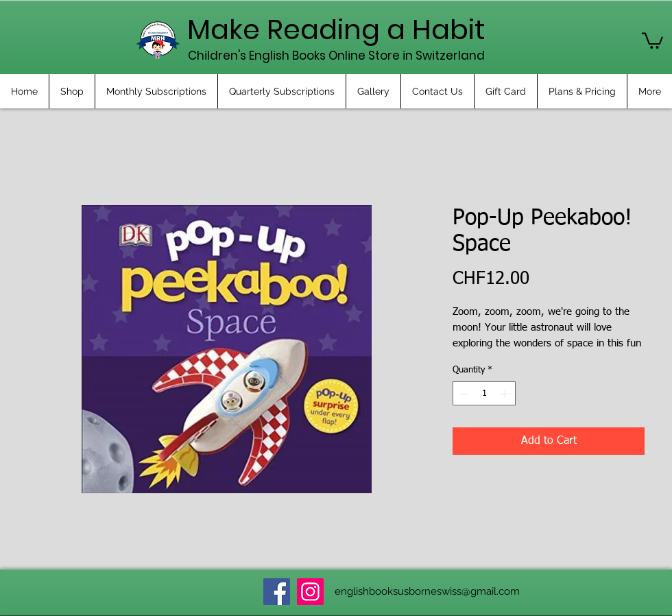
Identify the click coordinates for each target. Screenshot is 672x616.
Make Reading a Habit (336, 29)
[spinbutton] (484, 394)
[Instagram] (310, 592)
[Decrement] (463, 394)
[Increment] (506, 394)
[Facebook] (277, 592)
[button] (652, 40)
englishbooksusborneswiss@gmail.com (427, 591)
